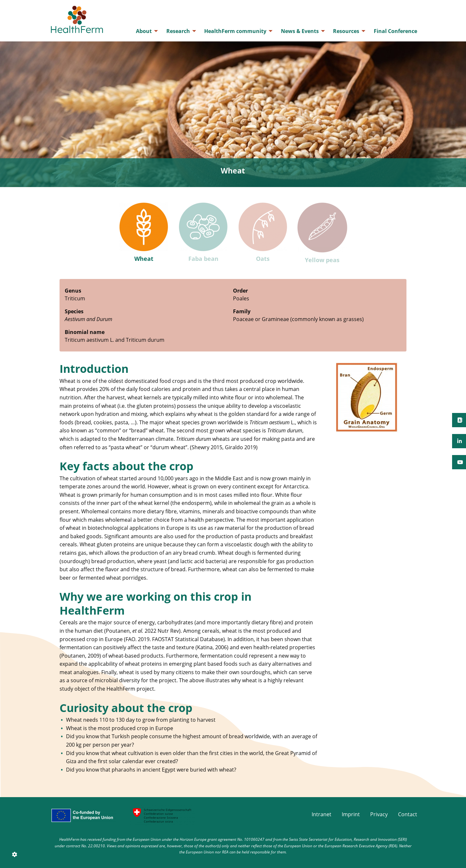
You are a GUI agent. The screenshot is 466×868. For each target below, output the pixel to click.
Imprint (351, 814)
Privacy (379, 814)
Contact (408, 814)
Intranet (322, 814)
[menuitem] (145, 31)
